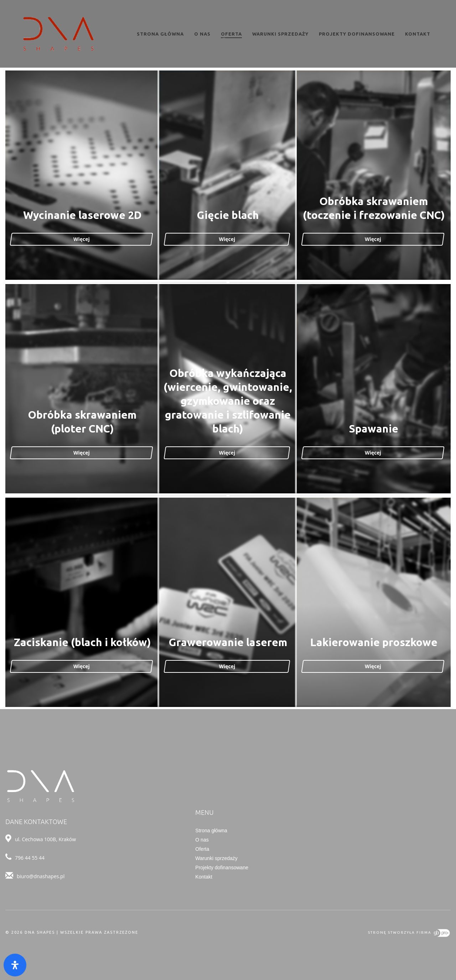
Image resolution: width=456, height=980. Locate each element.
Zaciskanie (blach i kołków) (83, 643)
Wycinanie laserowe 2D (83, 216)
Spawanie (373, 429)
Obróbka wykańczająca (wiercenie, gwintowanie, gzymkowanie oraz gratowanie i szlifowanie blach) (228, 402)
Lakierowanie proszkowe (373, 643)
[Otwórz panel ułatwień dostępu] (15, 965)
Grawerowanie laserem (228, 643)
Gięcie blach (228, 216)
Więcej (83, 240)
